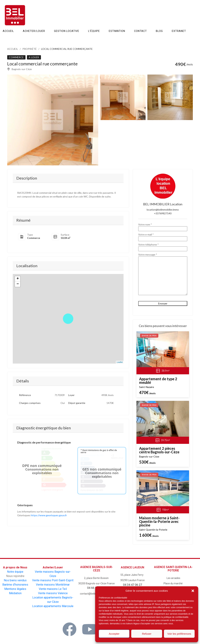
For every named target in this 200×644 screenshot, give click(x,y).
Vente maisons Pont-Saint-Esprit (53, 580)
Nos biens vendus (15, 580)
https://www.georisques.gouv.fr (49, 515)
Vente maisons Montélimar (53, 585)
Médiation (15, 593)
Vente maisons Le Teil (53, 589)
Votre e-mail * (163, 237)
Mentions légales (15, 589)
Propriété (30, 49)
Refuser (147, 634)
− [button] (18, 284)
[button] (193, 591)
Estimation (117, 31)
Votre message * (163, 274)
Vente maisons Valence (53, 593)
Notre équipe (15, 572)
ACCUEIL (8, 31)
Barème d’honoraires (15, 585)
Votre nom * (163, 227)
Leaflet (120, 362)
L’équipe (94, 31)
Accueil (13, 49)
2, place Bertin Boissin (97, 578)
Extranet (179, 31)
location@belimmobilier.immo (163, 210)
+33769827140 (163, 213)
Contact (140, 31)
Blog (159, 31)
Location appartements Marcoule (53, 606)
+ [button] (18, 279)
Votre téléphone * (163, 247)
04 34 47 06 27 (132, 585)
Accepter (114, 634)
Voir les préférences (179, 634)
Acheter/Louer (34, 31)
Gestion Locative (67, 31)
